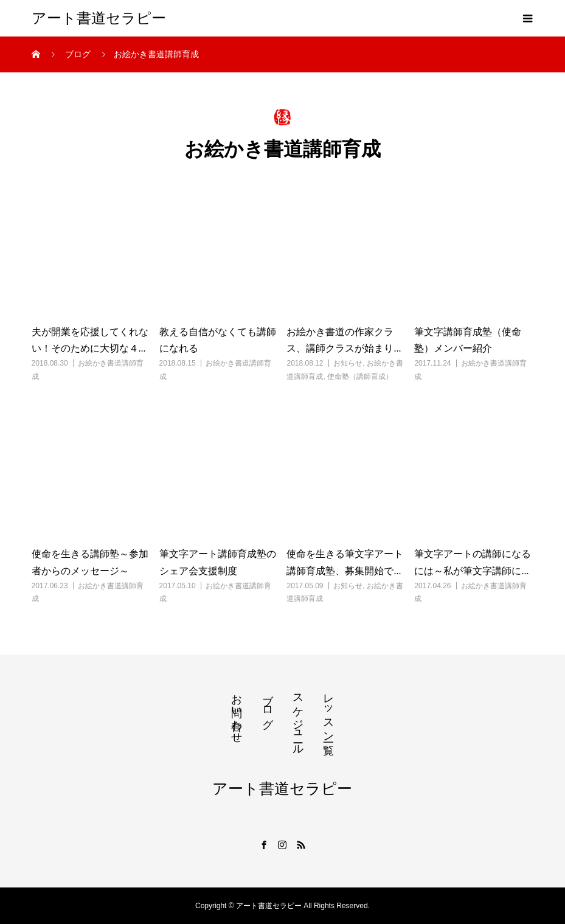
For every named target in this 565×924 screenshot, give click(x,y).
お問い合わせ (237, 712)
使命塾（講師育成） (360, 377)
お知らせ (348, 363)
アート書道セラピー (99, 18)
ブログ (268, 705)
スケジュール (298, 718)
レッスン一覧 (328, 712)
